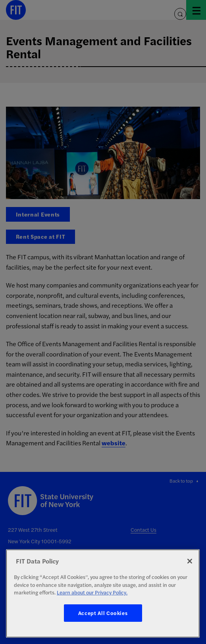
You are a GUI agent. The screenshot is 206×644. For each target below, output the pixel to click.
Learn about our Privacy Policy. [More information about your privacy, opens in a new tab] (92, 592)
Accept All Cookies (103, 613)
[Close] (190, 561)
